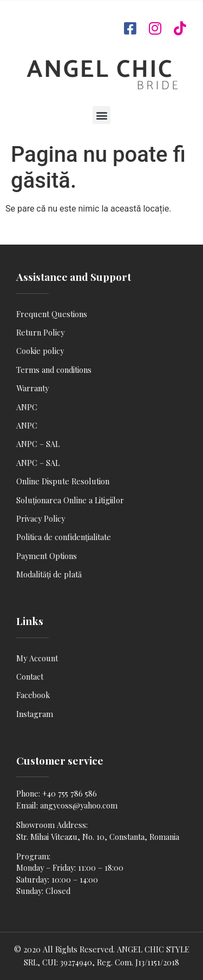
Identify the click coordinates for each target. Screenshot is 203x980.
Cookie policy (40, 351)
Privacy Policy (41, 518)
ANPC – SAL (38, 444)
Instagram (35, 714)
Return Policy (40, 332)
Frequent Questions (52, 314)
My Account (37, 658)
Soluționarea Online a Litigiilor (70, 500)
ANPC (27, 407)
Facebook (33, 695)
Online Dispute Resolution (63, 481)
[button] (101, 115)
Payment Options (47, 556)
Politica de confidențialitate (64, 537)
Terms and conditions (54, 370)
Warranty (32, 388)
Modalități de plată (49, 574)
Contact (30, 676)
